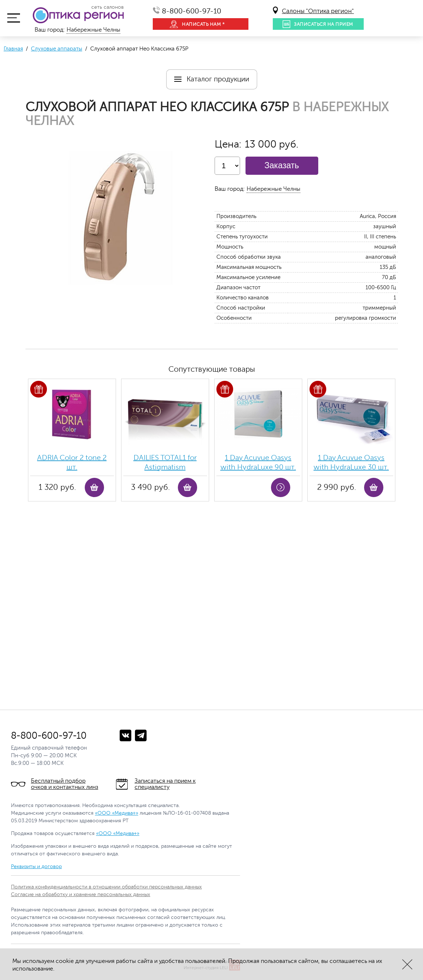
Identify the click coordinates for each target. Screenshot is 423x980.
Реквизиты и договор (36, 866)
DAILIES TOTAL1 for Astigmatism (165, 462)
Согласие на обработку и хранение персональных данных (81, 894)
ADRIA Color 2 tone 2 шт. (72, 462)
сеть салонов (107, 7)
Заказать (282, 165)
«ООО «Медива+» (117, 813)
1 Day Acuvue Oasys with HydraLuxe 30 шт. (351, 462)
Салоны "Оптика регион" (318, 11)
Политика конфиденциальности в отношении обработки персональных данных (106, 887)
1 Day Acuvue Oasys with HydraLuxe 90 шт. (258, 462)
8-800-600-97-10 (191, 11)
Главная (13, 49)
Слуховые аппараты (57, 49)
